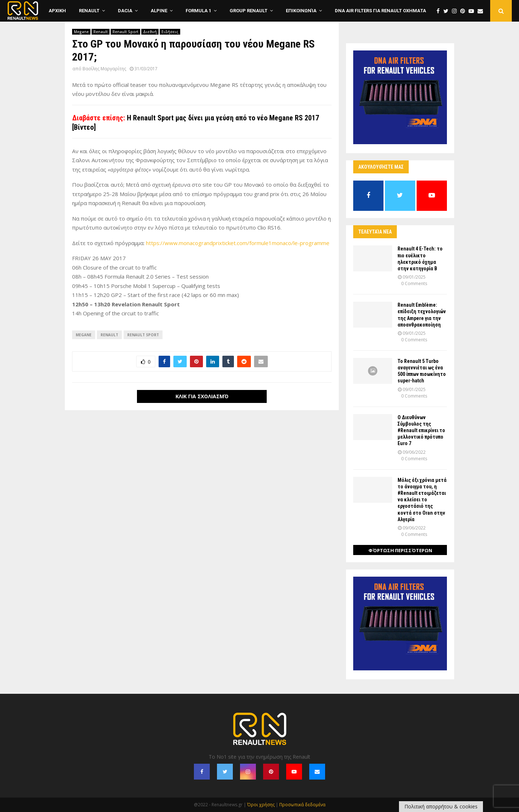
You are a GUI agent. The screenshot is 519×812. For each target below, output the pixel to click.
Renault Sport (125, 32)
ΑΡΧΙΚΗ (57, 11)
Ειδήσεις (170, 32)
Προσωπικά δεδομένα (302, 805)
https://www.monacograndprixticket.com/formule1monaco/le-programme (238, 243)
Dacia (125, 11)
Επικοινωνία (301, 11)
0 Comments (414, 283)
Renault (89, 11)
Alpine (159, 11)
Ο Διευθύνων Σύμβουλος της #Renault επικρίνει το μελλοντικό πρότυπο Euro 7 (421, 431)
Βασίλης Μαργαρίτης (104, 69)
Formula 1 (198, 11)
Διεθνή (150, 32)
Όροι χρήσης (261, 805)
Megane (81, 32)
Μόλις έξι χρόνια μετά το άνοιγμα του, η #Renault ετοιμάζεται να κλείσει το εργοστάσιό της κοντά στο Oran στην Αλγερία (422, 500)
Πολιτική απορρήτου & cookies (441, 806)
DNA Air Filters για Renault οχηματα (380, 11)
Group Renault (249, 11)
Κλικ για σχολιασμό (202, 396)
